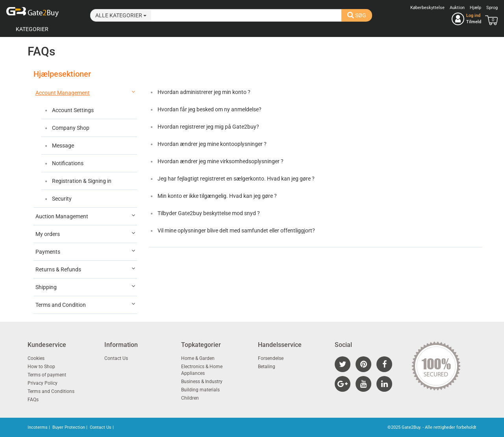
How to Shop (41, 367)
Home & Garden (198, 358)
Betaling (267, 367)
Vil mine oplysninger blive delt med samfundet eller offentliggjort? (236, 230)
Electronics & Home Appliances (202, 370)
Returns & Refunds (85, 269)
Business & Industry (202, 382)
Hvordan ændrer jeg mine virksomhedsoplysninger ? (220, 161)
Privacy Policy (43, 383)
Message (62, 146)
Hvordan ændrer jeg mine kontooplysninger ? (211, 144)
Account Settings (72, 110)
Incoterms (38, 427)
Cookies (36, 358)
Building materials (200, 390)
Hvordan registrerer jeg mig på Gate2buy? (208, 127)
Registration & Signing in (81, 181)
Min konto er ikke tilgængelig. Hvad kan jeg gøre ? (217, 196)
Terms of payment (47, 375)
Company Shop (70, 128)
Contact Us (116, 358)
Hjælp (475, 8)
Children (190, 398)
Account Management (85, 92)
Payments (85, 251)
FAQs (33, 400)
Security (61, 199)
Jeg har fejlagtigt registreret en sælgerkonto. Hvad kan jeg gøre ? (235, 179)
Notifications (67, 163)
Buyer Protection (69, 427)
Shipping (85, 287)
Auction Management (85, 216)
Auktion (457, 8)
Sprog (492, 8)
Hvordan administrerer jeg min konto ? (203, 92)
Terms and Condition (85, 304)
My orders (85, 234)
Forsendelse (271, 358)
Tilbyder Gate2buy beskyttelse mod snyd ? (208, 213)
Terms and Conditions (51, 391)
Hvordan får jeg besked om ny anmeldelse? (209, 109)
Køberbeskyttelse (427, 8)
